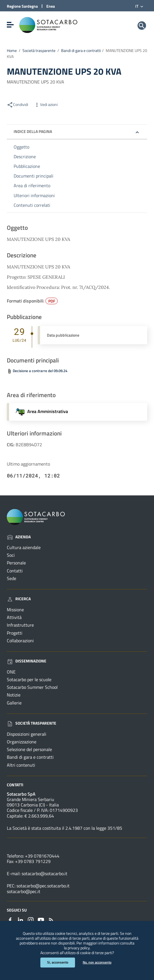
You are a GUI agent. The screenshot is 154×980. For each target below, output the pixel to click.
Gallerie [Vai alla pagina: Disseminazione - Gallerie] (14, 703)
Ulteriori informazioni (34, 195)
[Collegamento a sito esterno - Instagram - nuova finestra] (31, 919)
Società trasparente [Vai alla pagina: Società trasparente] (32, 723)
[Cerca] (142, 26)
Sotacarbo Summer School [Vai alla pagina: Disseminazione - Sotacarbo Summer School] (32, 687)
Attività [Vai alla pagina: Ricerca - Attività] (14, 617)
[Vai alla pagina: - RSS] (51, 919)
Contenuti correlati (32, 205)
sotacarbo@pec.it (24, 891)
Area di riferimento (32, 185)
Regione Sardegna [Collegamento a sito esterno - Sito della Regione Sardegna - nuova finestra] (22, 6)
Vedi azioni (46, 105)
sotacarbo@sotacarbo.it (44, 873)
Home (12, 51)
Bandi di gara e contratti (81, 51)
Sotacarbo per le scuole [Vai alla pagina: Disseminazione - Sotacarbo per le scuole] (29, 679)
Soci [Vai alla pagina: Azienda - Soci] (11, 555)
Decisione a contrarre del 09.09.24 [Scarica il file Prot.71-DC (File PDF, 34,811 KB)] (40, 371)
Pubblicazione (27, 166)
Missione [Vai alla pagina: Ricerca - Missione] (15, 610)
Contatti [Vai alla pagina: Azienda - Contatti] (15, 571)
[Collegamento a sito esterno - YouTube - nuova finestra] (41, 919)
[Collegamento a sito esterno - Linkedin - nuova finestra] (20, 919)
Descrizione (25, 157)
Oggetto (21, 147)
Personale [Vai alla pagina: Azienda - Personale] (16, 563)
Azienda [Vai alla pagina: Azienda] (19, 537)
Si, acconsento (58, 962)
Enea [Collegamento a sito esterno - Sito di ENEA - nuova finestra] (51, 6)
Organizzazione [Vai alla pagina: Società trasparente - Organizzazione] (22, 742)
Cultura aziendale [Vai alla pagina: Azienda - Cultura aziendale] (24, 547)
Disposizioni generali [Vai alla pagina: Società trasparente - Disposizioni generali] (27, 734)
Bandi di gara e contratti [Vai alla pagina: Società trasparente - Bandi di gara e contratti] (30, 757)
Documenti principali (34, 176)
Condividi (17, 105)
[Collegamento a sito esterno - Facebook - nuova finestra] (10, 919)
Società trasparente (39, 51)
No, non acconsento (97, 962)
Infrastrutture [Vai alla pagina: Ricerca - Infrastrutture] (20, 625)
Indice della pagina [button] (33, 131)
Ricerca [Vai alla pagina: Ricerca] (19, 599)
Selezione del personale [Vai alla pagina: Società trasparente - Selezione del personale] (29, 749)
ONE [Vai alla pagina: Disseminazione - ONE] (11, 672)
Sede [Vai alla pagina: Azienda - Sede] (12, 578)
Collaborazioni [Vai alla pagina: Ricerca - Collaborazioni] (20, 641)
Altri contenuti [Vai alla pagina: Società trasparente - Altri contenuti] (21, 765)
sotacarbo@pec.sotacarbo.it (43, 886)
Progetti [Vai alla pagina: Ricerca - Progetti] (15, 633)
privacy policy (79, 948)
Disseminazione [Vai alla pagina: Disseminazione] (27, 661)
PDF (52, 301)
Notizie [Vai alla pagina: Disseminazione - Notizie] (14, 695)
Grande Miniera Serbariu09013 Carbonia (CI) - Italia (33, 802)
